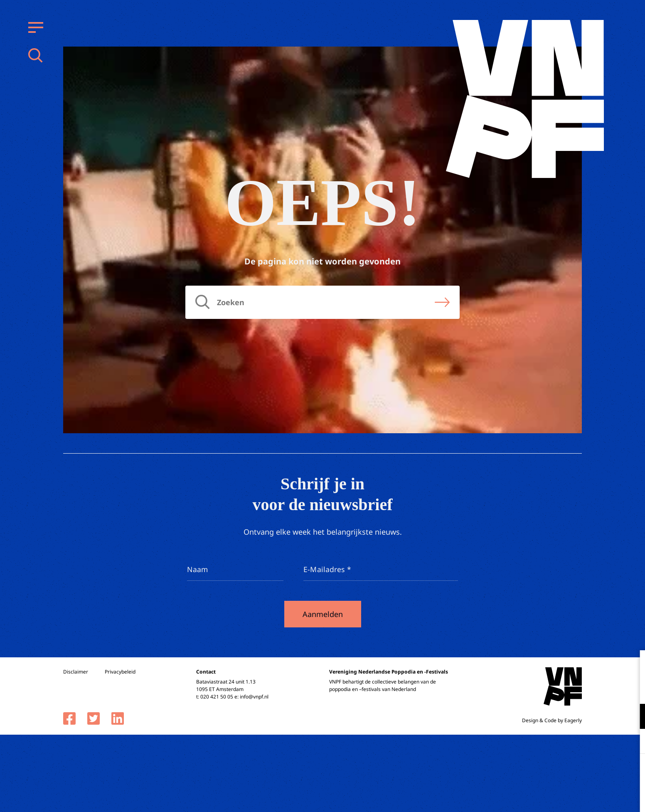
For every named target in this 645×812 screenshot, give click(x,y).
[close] (632, 665)
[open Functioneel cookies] (632, 717)
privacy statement (604, 689)
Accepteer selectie (574, 796)
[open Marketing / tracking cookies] (632, 742)
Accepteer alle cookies (574, 772)
